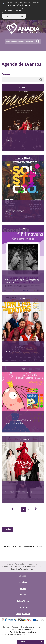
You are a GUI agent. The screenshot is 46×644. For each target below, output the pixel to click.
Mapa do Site (33, 564)
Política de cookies (23, 5)
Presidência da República (31, 627)
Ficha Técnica (7, 566)
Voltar (9, 529)
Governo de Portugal (10, 627)
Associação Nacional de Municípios (23, 632)
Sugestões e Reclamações (15, 564)
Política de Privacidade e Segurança (28, 566)
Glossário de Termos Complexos (22, 569)
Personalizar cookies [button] (12, 10)
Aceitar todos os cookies (14, 16)
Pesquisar (6, 74)
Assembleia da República (21, 629)
